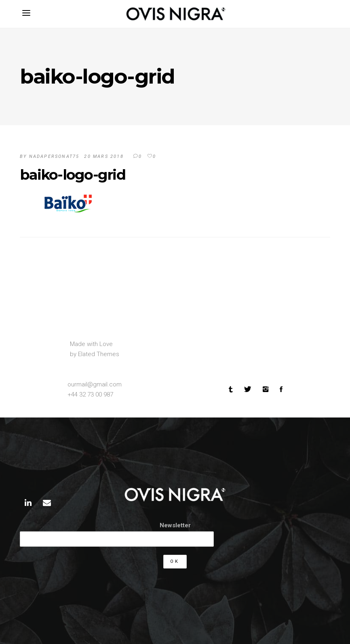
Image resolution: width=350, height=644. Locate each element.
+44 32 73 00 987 (90, 394)
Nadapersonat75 (54, 156)
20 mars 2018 (104, 156)
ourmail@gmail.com (95, 384)
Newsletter (175, 525)
